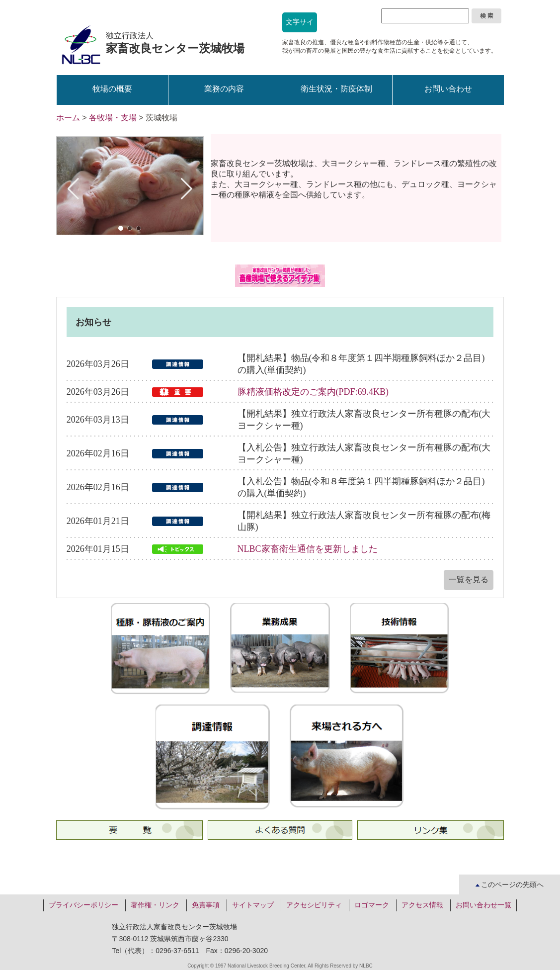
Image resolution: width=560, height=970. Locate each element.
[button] (121, 228)
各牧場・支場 (113, 118)
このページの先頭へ (510, 884)
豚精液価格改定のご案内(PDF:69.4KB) (313, 392)
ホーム (68, 118)
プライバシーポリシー (83, 905)
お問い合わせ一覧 (483, 905)
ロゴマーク (372, 905)
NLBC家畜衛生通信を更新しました (308, 549)
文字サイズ (300, 25)
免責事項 (206, 905)
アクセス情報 (422, 905)
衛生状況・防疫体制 (336, 89)
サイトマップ (253, 905)
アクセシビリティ (314, 905)
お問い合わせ (448, 89)
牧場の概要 (112, 89)
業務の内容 (224, 89)
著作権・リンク (155, 905)
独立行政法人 (175, 43)
